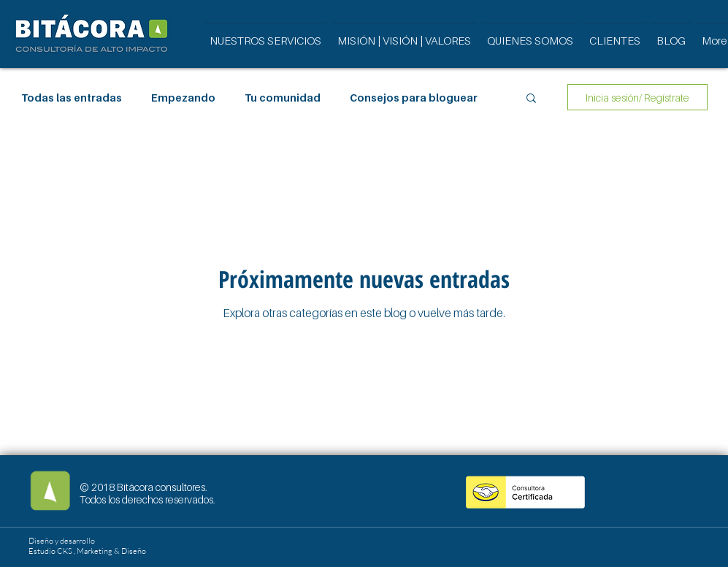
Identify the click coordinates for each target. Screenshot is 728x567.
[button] (531, 99)
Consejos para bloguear (414, 98)
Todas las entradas (72, 98)
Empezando (183, 98)
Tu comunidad (283, 98)
